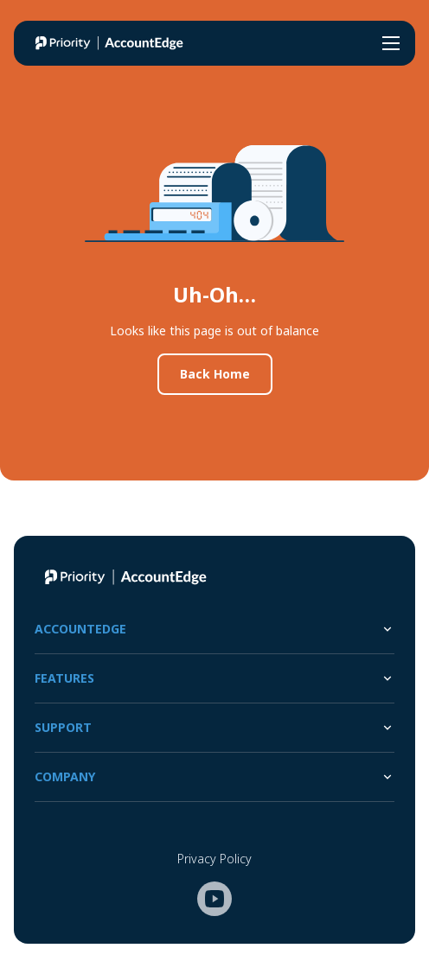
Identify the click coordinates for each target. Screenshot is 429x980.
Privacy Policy (214, 859)
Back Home (215, 374)
